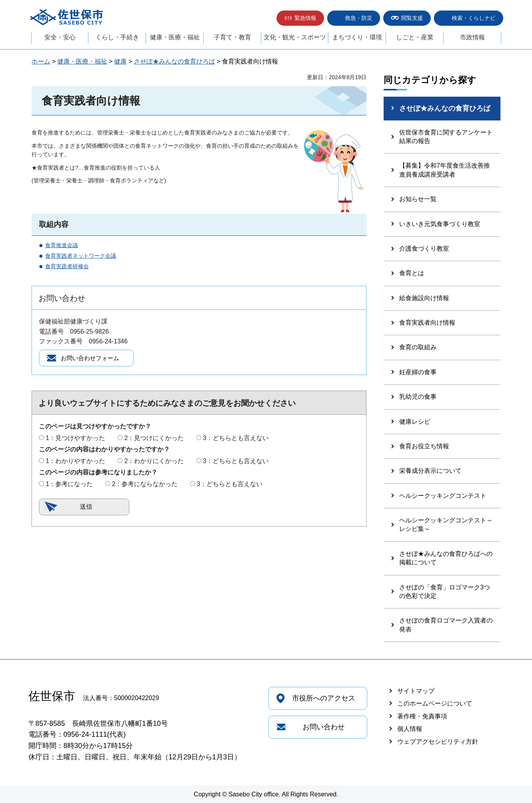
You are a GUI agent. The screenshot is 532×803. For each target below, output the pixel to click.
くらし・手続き (117, 37)
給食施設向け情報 (424, 298)
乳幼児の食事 (418, 397)
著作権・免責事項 (422, 716)
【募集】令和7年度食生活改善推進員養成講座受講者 (445, 170)
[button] (300, 18)
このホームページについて (435, 703)
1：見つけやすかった (75, 439)
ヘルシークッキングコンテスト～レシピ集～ (446, 524)
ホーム (41, 61)
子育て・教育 (233, 37)
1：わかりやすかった (75, 462)
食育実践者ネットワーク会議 (81, 256)
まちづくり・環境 (357, 37)
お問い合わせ (324, 727)
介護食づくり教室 (424, 249)
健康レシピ (415, 422)
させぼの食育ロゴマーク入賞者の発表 (446, 625)
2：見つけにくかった (154, 439)
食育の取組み (418, 347)
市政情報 (472, 37)
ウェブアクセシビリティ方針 (438, 742)
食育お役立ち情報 (424, 446)
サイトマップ (416, 691)
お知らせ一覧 (418, 199)
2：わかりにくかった (154, 462)
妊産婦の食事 (418, 372)
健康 (120, 61)
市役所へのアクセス (324, 698)
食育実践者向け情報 (427, 323)
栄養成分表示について (430, 471)
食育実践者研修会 (67, 266)
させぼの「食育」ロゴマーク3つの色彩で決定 (445, 592)
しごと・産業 (415, 37)
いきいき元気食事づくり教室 (440, 224)
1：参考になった (69, 485)
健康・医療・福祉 (175, 37)
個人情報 (410, 729)
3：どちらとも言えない (236, 439)
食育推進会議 (62, 245)
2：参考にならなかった (145, 485)
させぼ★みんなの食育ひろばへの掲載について (446, 558)
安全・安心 (60, 37)
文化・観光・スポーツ (295, 37)
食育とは (412, 273)
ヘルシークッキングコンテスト (443, 496)
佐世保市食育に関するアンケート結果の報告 (446, 137)
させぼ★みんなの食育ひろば (174, 61)
